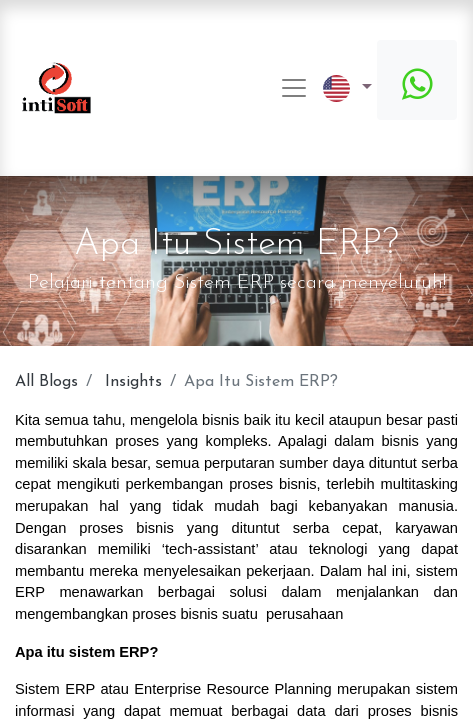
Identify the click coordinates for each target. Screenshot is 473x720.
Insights (133, 382)
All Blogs (46, 382)
